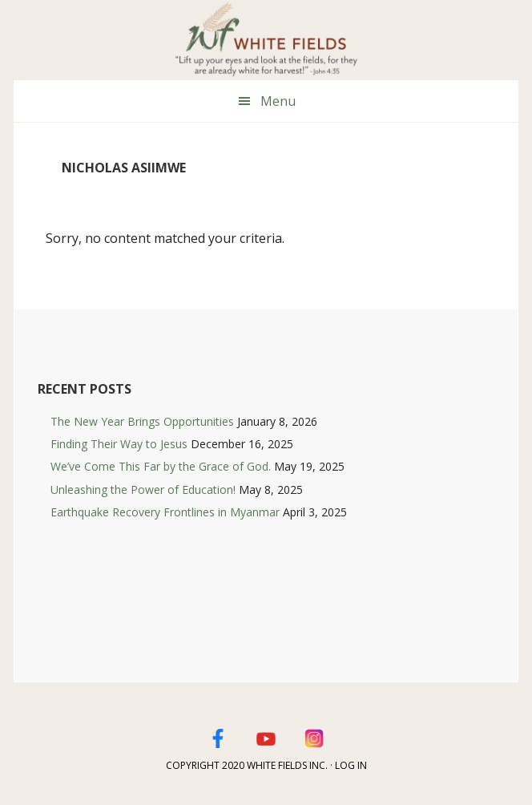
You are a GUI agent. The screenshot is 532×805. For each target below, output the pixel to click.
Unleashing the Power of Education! (143, 489)
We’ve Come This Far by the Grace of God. (161, 466)
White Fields (266, 40)
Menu (278, 101)
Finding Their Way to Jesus (119, 444)
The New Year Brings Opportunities (142, 421)
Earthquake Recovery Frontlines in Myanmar (165, 512)
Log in (351, 765)
